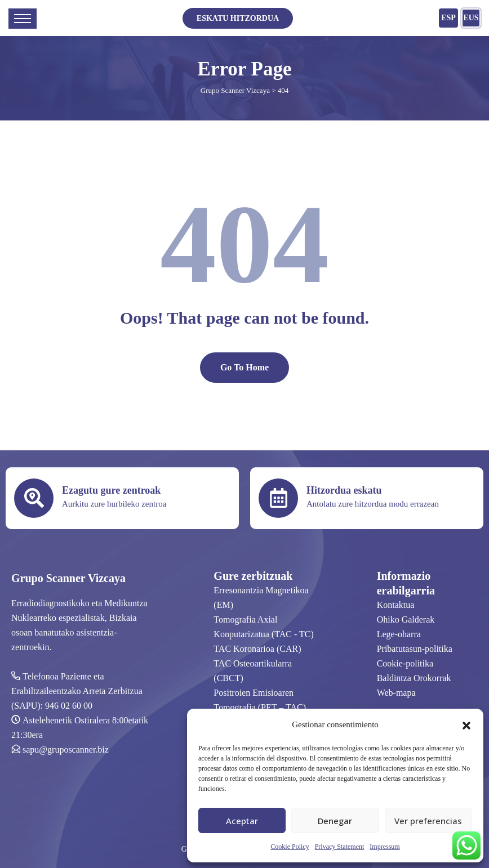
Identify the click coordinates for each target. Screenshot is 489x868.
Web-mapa (396, 693)
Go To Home (244, 367)
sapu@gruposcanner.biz (66, 750)
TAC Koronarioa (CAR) (257, 649)
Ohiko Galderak (406, 619)
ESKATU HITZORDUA (238, 18)
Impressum (384, 847)
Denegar (335, 821)
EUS (471, 18)
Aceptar (242, 821)
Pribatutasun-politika (415, 649)
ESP (448, 18)
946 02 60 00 (69, 706)
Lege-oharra (399, 634)
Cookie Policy (290, 847)
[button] (466, 724)
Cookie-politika (405, 663)
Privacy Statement (340, 847)
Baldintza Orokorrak (414, 678)
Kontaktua (396, 605)
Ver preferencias (428, 821)
